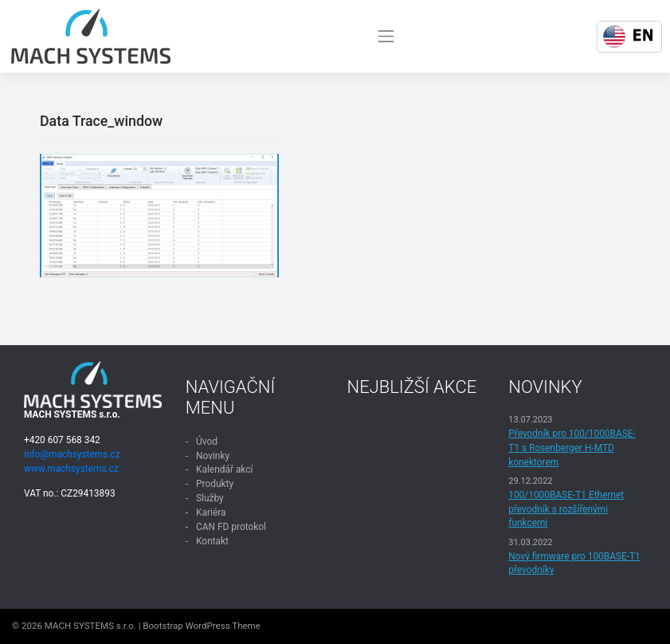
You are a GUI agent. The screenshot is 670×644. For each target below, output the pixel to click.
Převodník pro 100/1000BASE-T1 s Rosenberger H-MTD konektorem (572, 448)
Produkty (215, 484)
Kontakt (212, 541)
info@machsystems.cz (72, 454)
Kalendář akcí (224, 469)
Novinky (213, 456)
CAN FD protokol (231, 527)
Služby (210, 498)
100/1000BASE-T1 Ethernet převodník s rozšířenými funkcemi (566, 509)
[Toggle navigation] (386, 36)
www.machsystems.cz (71, 469)
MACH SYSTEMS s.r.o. (90, 626)
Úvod (207, 442)
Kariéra (211, 512)
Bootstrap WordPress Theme (202, 626)
